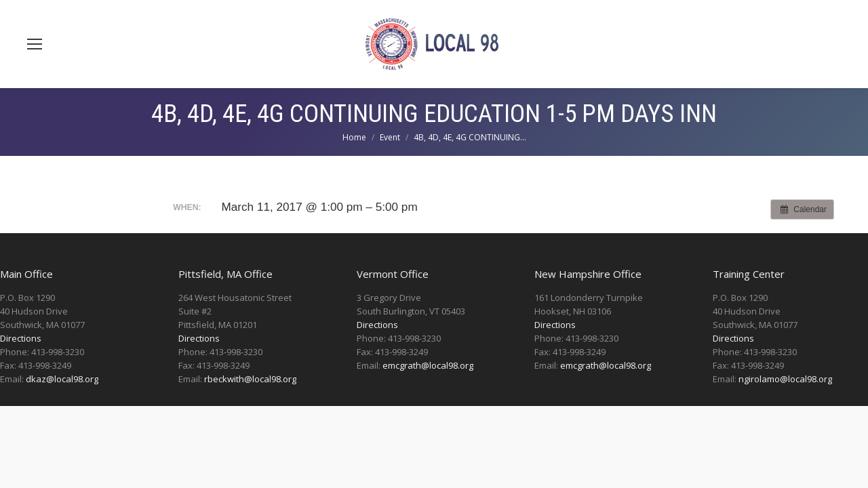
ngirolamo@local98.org (785, 379)
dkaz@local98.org (62, 379)
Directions (21, 338)
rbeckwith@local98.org (250, 379)
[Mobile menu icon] (35, 44)
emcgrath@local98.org (428, 365)
